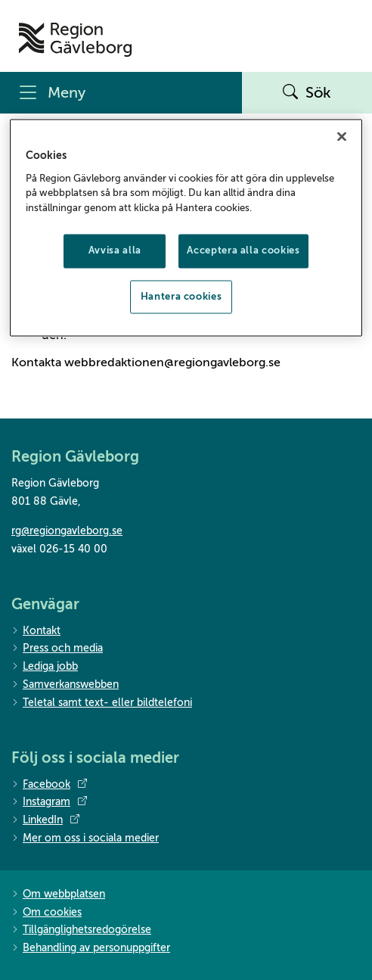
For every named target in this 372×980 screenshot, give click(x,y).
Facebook (49, 785)
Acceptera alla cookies (243, 251)
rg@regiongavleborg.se (67, 531)
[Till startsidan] (75, 40)
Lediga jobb (45, 667)
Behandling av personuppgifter (91, 949)
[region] (186, 228)
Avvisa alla (115, 251)
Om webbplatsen (58, 895)
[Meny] (121, 93)
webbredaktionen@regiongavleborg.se (172, 362)
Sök (307, 93)
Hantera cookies (181, 296)
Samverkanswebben (65, 685)
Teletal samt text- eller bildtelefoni (102, 703)
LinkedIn (45, 820)
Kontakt (36, 632)
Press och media (57, 649)
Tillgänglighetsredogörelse (81, 930)
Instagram (49, 802)
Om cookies (46, 913)
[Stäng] (342, 137)
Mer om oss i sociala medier (85, 839)
